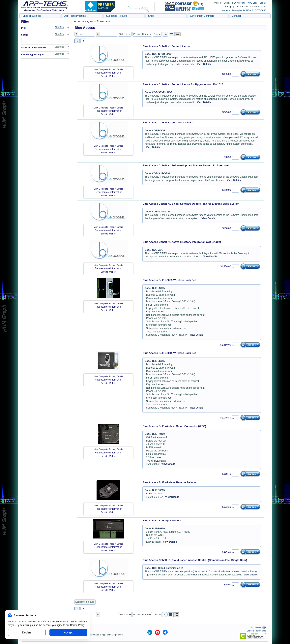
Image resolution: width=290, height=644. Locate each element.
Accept (68, 632)
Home (77, 21)
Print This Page (258, 627)
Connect (236, 16)
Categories (89, 21)
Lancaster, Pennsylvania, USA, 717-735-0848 (243, 10)
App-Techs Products (75, 16)
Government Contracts (202, 16)
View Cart (252, 3)
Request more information (108, 73)
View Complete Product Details (109, 69)
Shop (151, 16)
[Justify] (178, 34)
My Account (239, 3)
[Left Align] (172, 34)
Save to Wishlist (109, 76)
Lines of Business (32, 16)
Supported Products (117, 16)
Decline (27, 632)
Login (262, 3)
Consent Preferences (256, 631)
